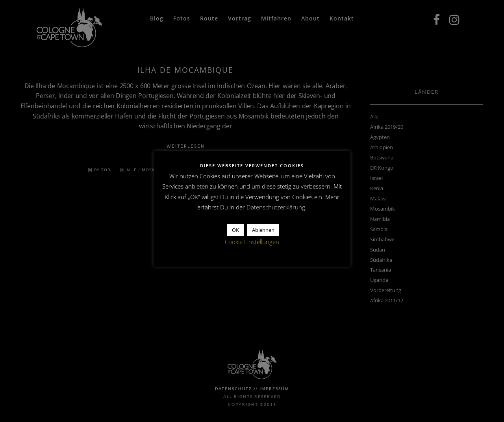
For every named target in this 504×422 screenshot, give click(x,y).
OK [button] (235, 230)
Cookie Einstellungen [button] (252, 242)
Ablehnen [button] (263, 230)
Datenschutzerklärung (276, 207)
